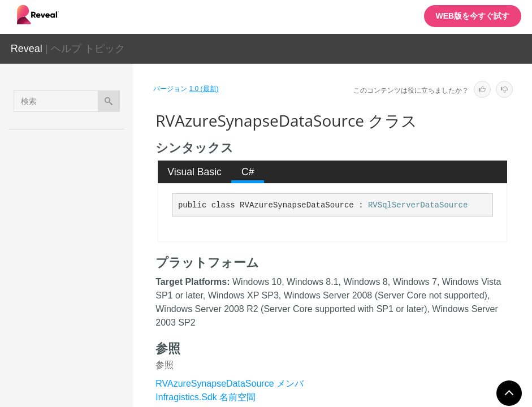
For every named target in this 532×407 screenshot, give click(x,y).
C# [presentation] (248, 172)
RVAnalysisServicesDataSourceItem (96, 193)
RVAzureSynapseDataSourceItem (94, 318)
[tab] (195, 172)
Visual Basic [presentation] (194, 172)
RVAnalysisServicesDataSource (96, 162)
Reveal (27, 49)
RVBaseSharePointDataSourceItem (96, 380)
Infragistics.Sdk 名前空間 (206, 397)
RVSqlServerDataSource (418, 205)
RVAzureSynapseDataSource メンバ (230, 384)
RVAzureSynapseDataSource (96, 287)
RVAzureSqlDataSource (96, 224)
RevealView (84, 136)
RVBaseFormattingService (97, 349)
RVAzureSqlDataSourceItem (96, 256)
